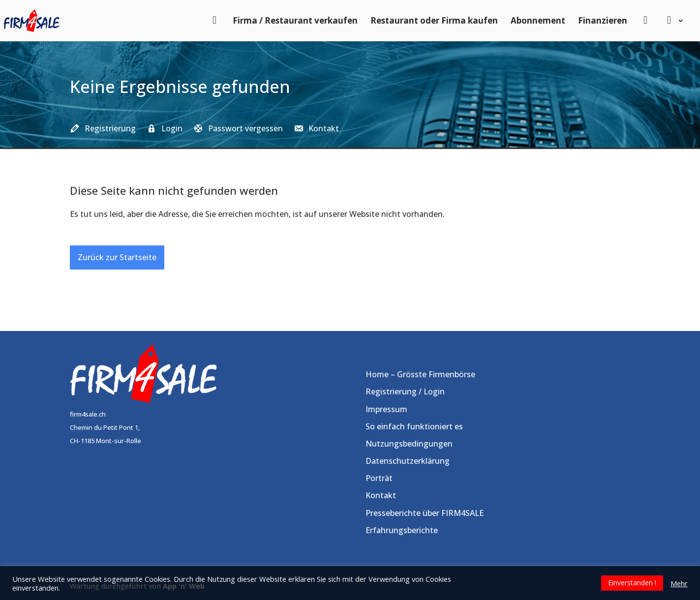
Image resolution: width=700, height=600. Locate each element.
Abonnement (538, 20)
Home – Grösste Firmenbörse (420, 374)
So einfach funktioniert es (414, 426)
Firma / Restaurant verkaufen (295, 20)
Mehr (679, 583)
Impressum (386, 409)
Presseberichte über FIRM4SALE (425, 513)
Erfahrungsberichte (402, 530)
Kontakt (381, 495)
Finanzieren (603, 20)
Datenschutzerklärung (408, 461)
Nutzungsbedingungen (409, 444)
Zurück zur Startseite (117, 257)
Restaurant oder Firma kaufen (434, 20)
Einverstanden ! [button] (632, 583)
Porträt (379, 478)
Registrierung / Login (405, 391)
